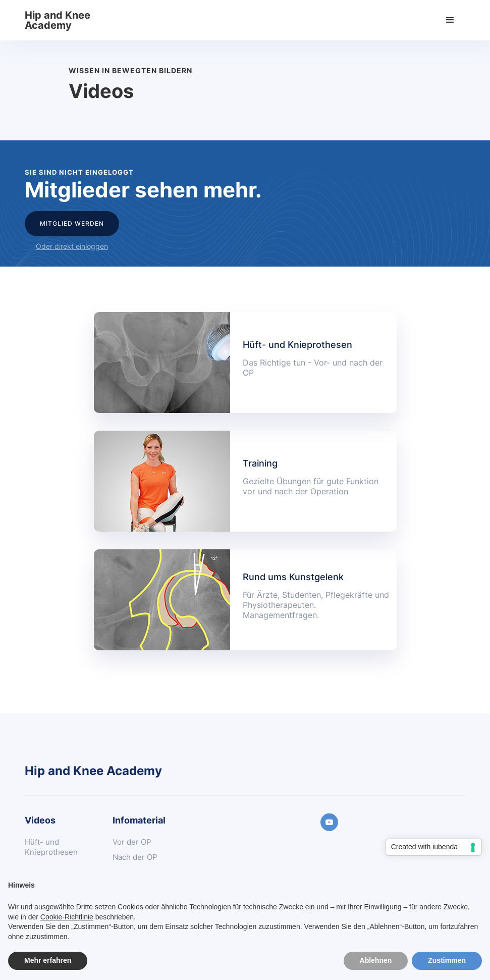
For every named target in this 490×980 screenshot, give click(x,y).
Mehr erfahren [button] (48, 960)
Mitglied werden (72, 223)
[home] (60, 20)
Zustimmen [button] (447, 960)
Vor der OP (132, 842)
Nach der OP (135, 857)
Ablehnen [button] (376, 960)
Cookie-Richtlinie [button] (67, 917)
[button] (450, 20)
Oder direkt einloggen (72, 246)
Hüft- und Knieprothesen (51, 847)
